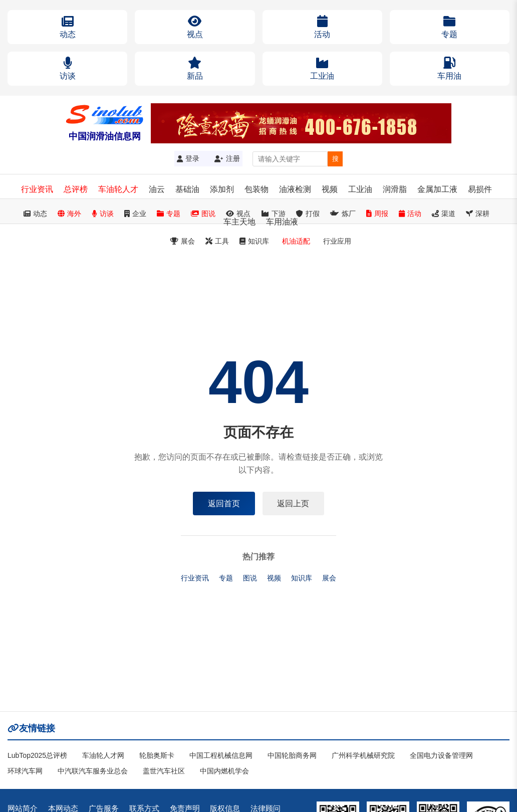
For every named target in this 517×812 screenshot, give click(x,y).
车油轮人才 (118, 189)
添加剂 (222, 189)
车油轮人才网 (103, 755)
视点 (238, 214)
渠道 (444, 214)
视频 (330, 189)
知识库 (254, 241)
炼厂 (343, 214)
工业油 (360, 189)
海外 (69, 214)
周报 (377, 214)
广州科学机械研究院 (363, 755)
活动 (410, 214)
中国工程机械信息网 (221, 755)
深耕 (478, 214)
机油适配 (296, 241)
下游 (273, 214)
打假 (308, 214)
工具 (217, 241)
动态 (35, 214)
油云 (157, 189)
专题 (169, 214)
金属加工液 (437, 189)
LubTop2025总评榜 (37, 755)
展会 (183, 241)
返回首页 (224, 503)
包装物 (256, 189)
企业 (135, 214)
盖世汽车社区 (164, 771)
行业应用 (337, 241)
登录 (188, 158)
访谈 (103, 214)
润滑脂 (395, 189)
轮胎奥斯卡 (157, 755)
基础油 (187, 189)
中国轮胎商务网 (292, 755)
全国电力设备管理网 (441, 755)
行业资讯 (37, 189)
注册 (227, 158)
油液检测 (295, 189)
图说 (203, 214)
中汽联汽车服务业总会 (93, 771)
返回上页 (294, 503)
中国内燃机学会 (224, 771)
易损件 (480, 189)
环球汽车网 (25, 771)
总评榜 (76, 189)
